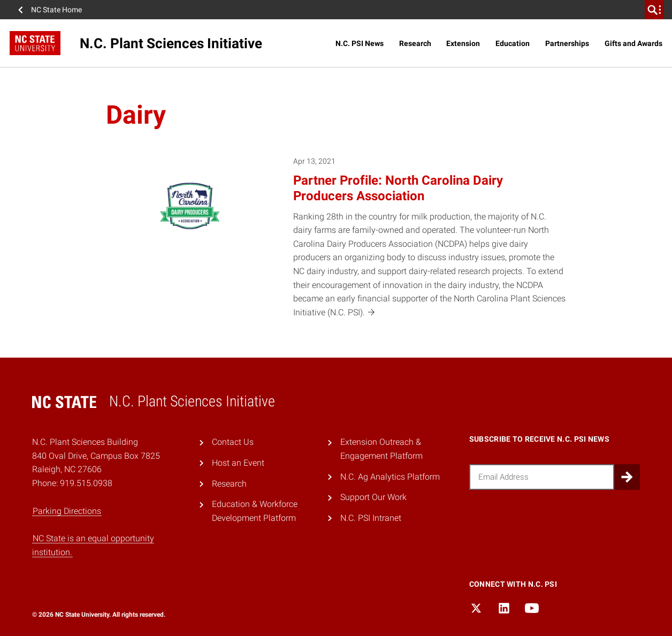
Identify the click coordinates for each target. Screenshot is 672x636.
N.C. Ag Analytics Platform (390, 477)
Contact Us (233, 442)
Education (513, 43)
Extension (463, 43)
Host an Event (238, 463)
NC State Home (56, 10)
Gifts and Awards (633, 43)
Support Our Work (373, 497)
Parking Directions (67, 511)
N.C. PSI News (360, 43)
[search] (654, 10)
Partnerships (567, 43)
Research (415, 43)
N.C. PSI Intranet (371, 518)
